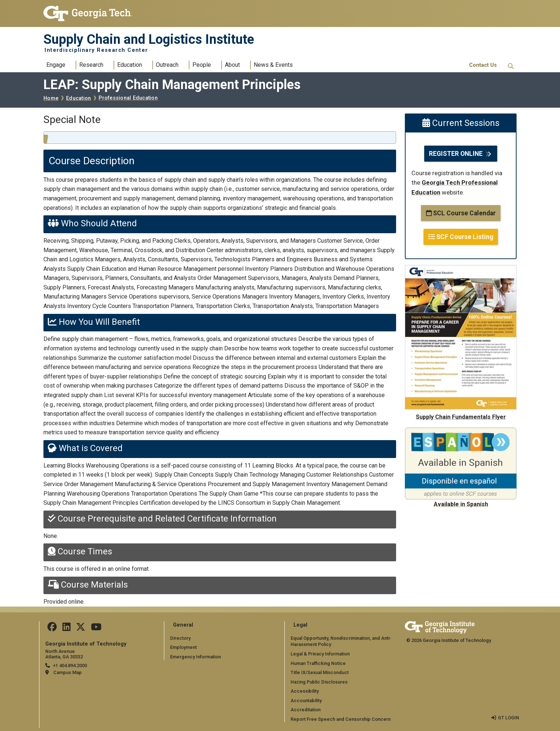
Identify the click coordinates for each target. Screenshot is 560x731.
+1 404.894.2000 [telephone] (70, 665)
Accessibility (305, 691)
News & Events (273, 65)
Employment (183, 647)
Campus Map (68, 672)
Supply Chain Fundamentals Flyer (461, 417)
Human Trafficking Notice (318, 663)
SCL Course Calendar (461, 213)
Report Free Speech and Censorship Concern (341, 719)
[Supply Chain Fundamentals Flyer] (461, 270)
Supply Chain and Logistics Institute (149, 39)
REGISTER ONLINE (456, 154)
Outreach (167, 65)
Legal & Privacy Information (320, 654)
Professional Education (128, 98)
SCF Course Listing (461, 237)
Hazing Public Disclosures (319, 682)
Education (130, 65)
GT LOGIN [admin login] (509, 717)
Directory (180, 638)
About (232, 65)
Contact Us (483, 65)
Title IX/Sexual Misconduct (320, 672)
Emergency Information (195, 657)
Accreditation (306, 710)
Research (91, 65)
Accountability (306, 701)
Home (51, 98)
